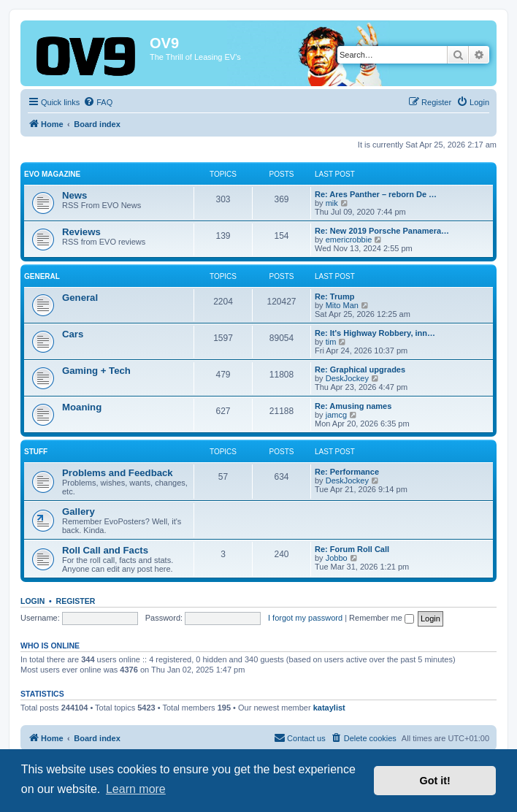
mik (332, 203)
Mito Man (342, 305)
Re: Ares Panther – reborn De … (376, 194)
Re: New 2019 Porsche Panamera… (382, 231)
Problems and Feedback (118, 473)
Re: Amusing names (353, 406)
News (74, 195)
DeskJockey (347, 378)
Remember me (382, 618)
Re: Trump (334, 296)
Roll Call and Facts (105, 550)
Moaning (82, 407)
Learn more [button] (136, 789)
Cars (73, 334)
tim (331, 342)
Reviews (81, 232)
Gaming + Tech (96, 371)
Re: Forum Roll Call (352, 549)
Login (32, 601)
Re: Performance (347, 472)
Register (76, 601)
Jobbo (337, 558)
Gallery (78, 512)
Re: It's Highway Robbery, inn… (375, 333)
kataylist (329, 708)
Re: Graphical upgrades (360, 369)
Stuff (36, 452)
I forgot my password (305, 618)
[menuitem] (98, 102)
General (42, 276)
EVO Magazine (52, 174)
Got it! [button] (435, 781)
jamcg (336, 415)
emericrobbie (349, 240)
